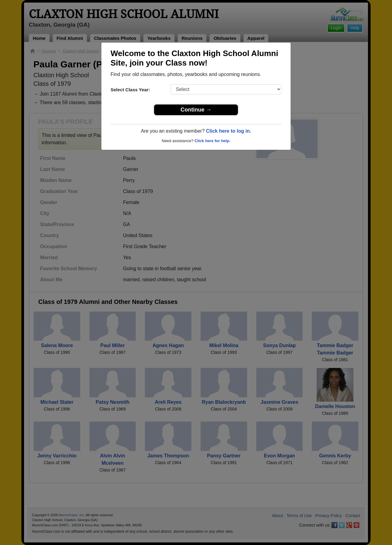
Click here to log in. (228, 131)
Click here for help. (212, 141)
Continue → (196, 110)
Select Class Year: (130, 90)
